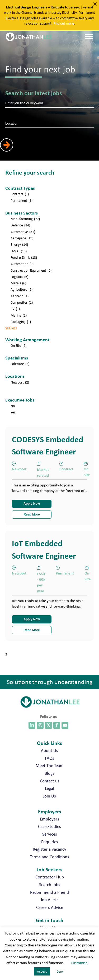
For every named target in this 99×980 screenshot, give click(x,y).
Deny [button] (60, 971)
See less (11, 328)
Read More (32, 514)
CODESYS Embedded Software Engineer (48, 445)
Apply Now (32, 504)
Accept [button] (42, 971)
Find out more (64, 23)
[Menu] (89, 37)
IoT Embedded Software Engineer (44, 549)
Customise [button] (79, 963)
